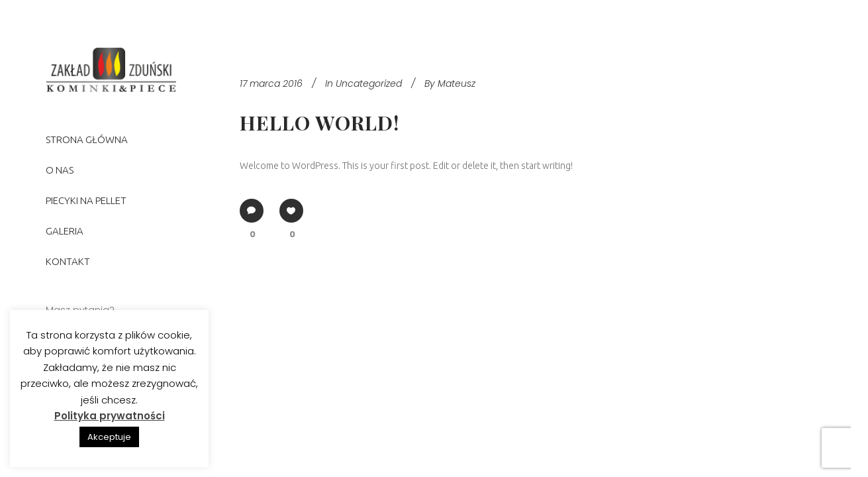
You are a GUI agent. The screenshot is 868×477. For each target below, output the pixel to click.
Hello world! (319, 123)
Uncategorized (369, 83)
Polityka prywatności (110, 416)
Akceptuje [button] (109, 437)
